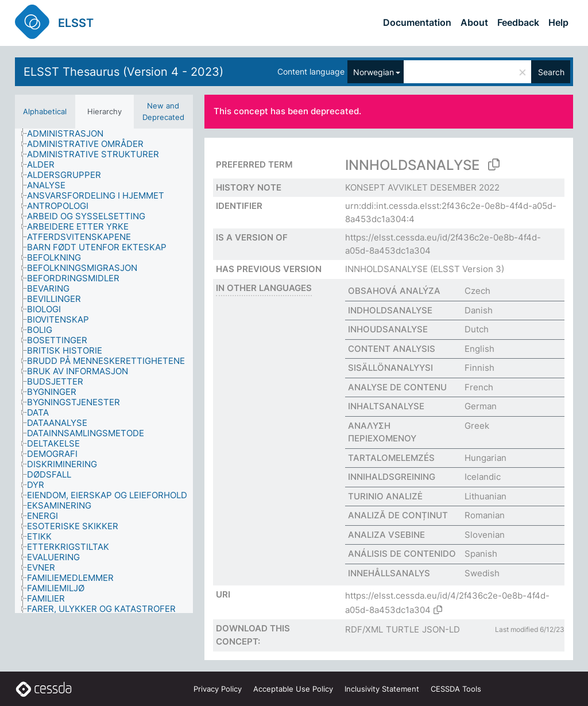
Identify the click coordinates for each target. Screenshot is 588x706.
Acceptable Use (293, 689)
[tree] (104, 371)
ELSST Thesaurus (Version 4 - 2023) (123, 72)
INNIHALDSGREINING (392, 477)
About (474, 22)
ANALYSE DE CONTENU (397, 387)
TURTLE (403, 629)
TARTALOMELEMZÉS (391, 458)
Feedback (518, 22)
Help (558, 22)
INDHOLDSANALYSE (390, 310)
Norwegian (374, 72)
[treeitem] (70, 134)
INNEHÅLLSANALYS (389, 573)
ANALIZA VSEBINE (386, 535)
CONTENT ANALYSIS (392, 349)
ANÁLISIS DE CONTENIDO (402, 554)
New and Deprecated (163, 111)
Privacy (218, 689)
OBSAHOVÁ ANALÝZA (394, 291)
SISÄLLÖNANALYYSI (390, 368)
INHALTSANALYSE (386, 406)
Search (551, 72)
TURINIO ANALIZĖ (385, 496)
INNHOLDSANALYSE (386, 269)
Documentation (417, 22)
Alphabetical (45, 111)
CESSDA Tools (456, 689)
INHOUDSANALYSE (388, 329)
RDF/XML (364, 629)
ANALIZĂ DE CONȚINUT (398, 515)
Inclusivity (382, 689)
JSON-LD (441, 629)
